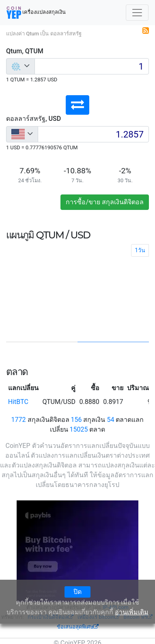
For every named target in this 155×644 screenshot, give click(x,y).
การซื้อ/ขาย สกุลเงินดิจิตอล (105, 202)
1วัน (140, 250)
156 (76, 420)
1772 (19, 420)
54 (110, 420)
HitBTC (18, 402)
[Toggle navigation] (137, 13)
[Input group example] (92, 66)
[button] (77, 105)
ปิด (77, 592)
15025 (79, 429)
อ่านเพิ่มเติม (132, 612)
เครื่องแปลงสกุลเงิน (36, 13)
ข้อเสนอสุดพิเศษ (78, 627)
